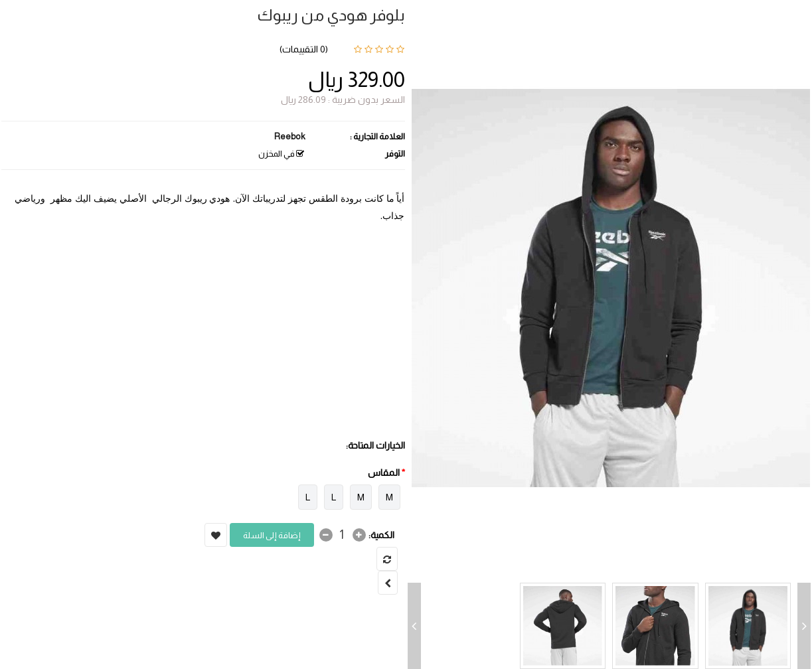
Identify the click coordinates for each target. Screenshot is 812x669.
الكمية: (381, 535)
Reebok (290, 136)
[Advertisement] (203, 337)
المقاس (384, 473)
